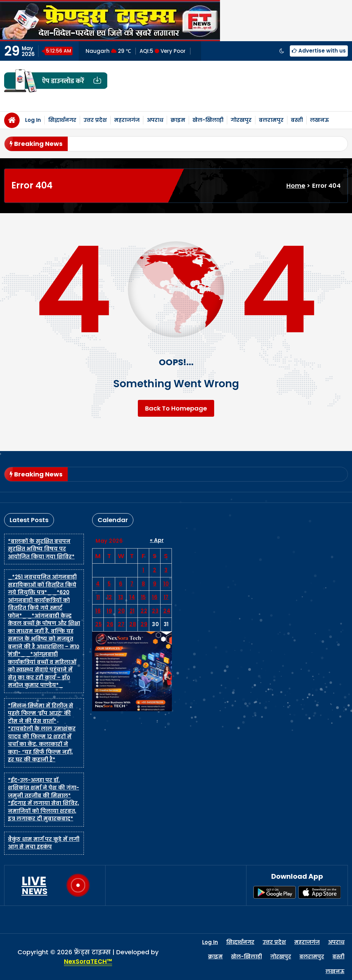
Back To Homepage (176, 408)
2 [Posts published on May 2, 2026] (155, 570)
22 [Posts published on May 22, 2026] (144, 611)
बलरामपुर (271, 120)
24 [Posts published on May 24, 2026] (167, 611)
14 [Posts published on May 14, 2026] (132, 597)
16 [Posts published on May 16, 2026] (155, 597)
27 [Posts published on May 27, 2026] (121, 624)
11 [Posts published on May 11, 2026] (98, 597)
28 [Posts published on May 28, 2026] (133, 624)
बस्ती (297, 120)
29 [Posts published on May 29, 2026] (144, 624)
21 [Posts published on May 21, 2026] (132, 611)
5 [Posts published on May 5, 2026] (109, 584)
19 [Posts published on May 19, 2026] (109, 611)
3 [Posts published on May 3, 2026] (166, 570)
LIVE (35, 885)
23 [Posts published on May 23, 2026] (155, 611)
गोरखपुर (241, 120)
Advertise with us (319, 51)
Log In (33, 120)
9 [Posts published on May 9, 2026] (155, 584)
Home (296, 186)
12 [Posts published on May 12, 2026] (109, 597)
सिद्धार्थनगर (62, 120)
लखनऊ (320, 120)
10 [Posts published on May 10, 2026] (166, 584)
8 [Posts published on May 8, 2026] (144, 584)
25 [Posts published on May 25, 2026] (98, 624)
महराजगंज (127, 120)
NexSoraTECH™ (88, 961)
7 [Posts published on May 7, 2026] (132, 584)
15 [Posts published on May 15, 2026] (144, 597)
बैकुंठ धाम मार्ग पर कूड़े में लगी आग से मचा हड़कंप (44, 843)
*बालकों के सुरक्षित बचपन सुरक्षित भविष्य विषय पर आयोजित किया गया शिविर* (41, 549)
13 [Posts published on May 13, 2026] (121, 597)
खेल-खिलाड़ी (208, 120)
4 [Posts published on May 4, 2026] (98, 584)
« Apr (157, 540)
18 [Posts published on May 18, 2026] (98, 611)
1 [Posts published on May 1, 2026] (143, 570)
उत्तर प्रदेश (95, 120)
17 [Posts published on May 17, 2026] (166, 597)
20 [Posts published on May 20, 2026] (121, 611)
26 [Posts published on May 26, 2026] (110, 624)
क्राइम (178, 120)
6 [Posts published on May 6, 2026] (121, 584)
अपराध (155, 120)
